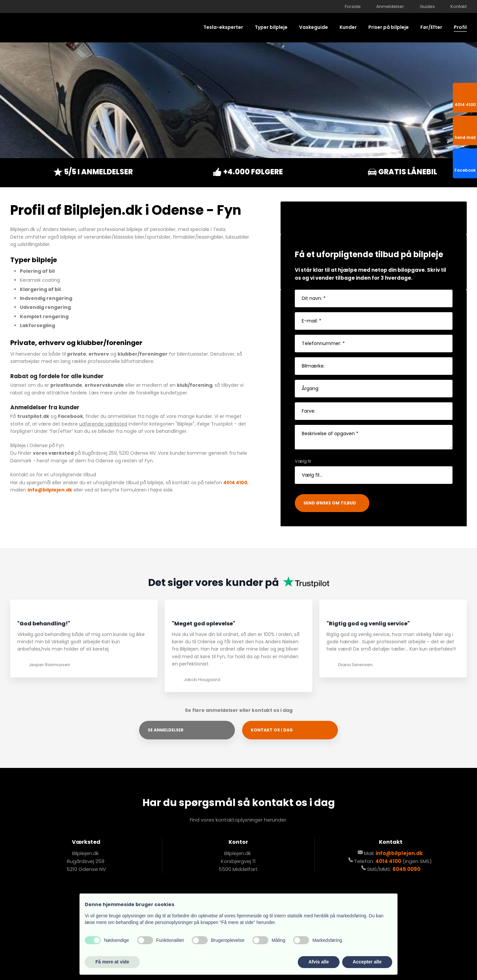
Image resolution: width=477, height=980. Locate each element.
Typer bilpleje (271, 27)
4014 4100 (235, 483)
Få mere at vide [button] (112, 962)
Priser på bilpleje (389, 27)
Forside (353, 6)
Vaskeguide (314, 27)
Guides (427, 6)
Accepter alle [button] (367, 962)
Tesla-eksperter (223, 27)
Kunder (348, 27)
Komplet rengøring (44, 317)
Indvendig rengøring (46, 298)
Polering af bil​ (37, 271)
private (77, 354)
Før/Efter (431, 27)
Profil (460, 27)
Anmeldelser (390, 6)
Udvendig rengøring (45, 307)
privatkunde (66, 385)
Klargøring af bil (40, 289)
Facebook (71, 416)
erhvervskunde (104, 385)
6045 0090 (406, 869)
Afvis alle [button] (318, 962)
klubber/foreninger (143, 354)
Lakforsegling (37, 325)
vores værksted (53, 453)
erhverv (99, 354)
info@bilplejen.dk (50, 490)
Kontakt (459, 6)
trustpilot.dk (33, 416)
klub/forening (195, 385)
